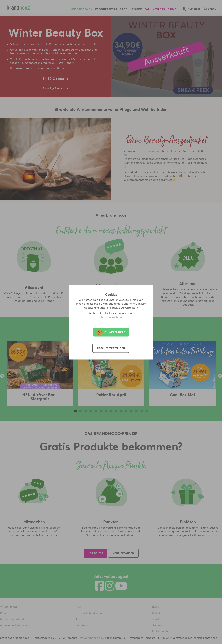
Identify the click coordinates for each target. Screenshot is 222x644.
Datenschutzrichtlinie (111, 317)
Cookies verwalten (111, 348)
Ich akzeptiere (111, 332)
